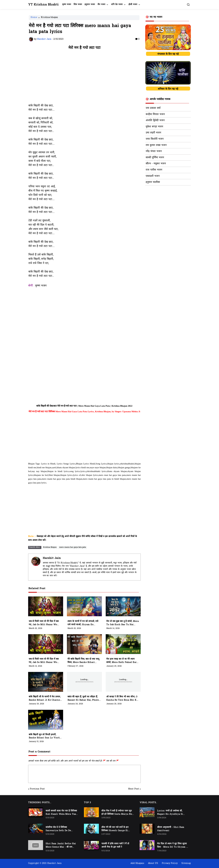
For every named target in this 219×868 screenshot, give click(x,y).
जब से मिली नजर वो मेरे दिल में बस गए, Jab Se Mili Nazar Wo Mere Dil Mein (44, 623)
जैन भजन (101, 4)
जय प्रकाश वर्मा (153, 108)
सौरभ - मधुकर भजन (156, 164)
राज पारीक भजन (154, 170)
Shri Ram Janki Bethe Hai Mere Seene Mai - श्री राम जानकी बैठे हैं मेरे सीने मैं (61, 845)
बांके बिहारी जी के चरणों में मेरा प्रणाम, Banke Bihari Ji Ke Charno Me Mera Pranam (45, 699)
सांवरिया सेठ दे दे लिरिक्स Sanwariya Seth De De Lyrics (58, 829)
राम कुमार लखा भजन (156, 145)
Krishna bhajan (49, 18)
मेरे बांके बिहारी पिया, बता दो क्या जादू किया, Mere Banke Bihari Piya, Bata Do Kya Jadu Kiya (84, 661)
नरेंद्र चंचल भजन (154, 151)
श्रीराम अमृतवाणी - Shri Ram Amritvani (171, 829)
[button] (188, 5)
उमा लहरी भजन (153, 133)
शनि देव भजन (117, 4)
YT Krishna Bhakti (43, 5)
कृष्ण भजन (67, 4)
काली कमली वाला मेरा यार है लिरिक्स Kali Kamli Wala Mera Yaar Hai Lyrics (61, 813)
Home (34, 18)
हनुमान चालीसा (153, 182)
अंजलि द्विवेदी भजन (155, 120)
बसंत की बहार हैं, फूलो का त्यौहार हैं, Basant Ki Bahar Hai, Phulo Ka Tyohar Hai (83, 699)
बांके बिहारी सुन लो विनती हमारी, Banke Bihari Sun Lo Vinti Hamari (44, 736)
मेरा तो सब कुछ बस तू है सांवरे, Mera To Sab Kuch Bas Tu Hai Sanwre (123, 623)
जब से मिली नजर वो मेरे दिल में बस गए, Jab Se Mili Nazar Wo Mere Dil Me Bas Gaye (44, 661)
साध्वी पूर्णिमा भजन (155, 158)
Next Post (134, 789)
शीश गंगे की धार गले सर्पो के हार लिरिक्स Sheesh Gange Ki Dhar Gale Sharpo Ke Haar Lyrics (116, 829)
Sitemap (186, 863)
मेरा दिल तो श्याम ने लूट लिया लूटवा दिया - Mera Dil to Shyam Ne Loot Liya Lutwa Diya (173, 845)
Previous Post (37, 789)
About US (153, 863)
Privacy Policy (170, 863)
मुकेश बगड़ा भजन (154, 127)
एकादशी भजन (153, 176)
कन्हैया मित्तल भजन (155, 114)
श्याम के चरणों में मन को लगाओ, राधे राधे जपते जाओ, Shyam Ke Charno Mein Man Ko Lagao (84, 623)
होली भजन (133, 4)
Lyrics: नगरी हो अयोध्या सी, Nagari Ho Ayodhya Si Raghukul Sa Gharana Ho (171, 813)
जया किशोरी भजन (155, 139)
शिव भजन (78, 4)
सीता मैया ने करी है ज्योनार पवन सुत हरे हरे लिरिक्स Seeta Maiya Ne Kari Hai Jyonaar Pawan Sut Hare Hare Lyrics (117, 813)
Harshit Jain (52, 558)
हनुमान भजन (90, 4)
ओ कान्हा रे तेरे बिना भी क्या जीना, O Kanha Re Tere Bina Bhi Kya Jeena (123, 699)
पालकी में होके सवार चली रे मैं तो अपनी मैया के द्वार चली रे (115, 845)
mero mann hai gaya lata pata (73, 547)
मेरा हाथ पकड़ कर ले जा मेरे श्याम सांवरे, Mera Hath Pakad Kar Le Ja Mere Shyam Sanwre (122, 661)
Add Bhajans (137, 863)
